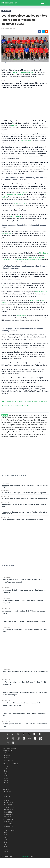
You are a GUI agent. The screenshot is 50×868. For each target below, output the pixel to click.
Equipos (6, 758)
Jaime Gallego (44, 253)
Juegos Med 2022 (9, 814)
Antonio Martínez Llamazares (14, 195)
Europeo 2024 (8, 810)
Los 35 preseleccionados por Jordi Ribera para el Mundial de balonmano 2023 (25, 20)
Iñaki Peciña (13, 437)
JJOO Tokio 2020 (9, 819)
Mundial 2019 (8, 826)
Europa (6, 794)
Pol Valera (10, 434)
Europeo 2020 (8, 824)
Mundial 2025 (8, 805)
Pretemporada (8, 760)
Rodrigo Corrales (32, 425)
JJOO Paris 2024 (9, 807)
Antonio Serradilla (16, 216)
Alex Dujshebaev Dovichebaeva (16, 425)
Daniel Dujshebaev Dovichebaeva (34, 422)
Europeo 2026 (8, 802)
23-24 (6, 771)
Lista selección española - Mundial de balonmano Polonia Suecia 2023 (25, 402)
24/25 (6, 837)
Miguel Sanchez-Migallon (31, 434)
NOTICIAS (5, 789)
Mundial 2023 (8, 812)
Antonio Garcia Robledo (9, 418)
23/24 (6, 840)
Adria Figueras (14, 415)
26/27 (6, 832)
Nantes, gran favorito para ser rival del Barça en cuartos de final (22, 520)
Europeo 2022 (8, 817)
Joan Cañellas (17, 420)
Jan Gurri (24, 193)
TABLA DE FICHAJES (9, 830)
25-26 (6, 766)
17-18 (5, 785)
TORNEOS (5, 800)
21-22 (6, 776)
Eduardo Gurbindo (23, 418)
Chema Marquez (7, 233)
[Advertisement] (24, 104)
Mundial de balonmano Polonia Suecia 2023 (16, 406)
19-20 (6, 780)
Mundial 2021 (8, 821)
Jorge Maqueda (28, 420)
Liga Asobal (7, 791)
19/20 (6, 849)
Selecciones (7, 796)
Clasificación (8, 750)
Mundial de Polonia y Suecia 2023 (23, 72)
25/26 (6, 835)
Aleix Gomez (31, 415)
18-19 (6, 783)
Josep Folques (32, 432)
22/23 (6, 842)
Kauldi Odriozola (39, 420)
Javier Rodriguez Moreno (26, 430)
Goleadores (7, 753)
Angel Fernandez (42, 415)
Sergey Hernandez (26, 141)
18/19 (6, 851)
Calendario (7, 755)
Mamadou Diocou (20, 203)
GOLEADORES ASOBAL (10, 764)
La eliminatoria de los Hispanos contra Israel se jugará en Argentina (24, 493)
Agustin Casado (32, 427)
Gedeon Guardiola (35, 418)
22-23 (6, 773)
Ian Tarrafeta (18, 434)
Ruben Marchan (12, 430)
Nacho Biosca (6, 427)
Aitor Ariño (23, 415)
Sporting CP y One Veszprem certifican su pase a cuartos (24, 621)
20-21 (6, 778)
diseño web (26, 857)
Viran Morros (15, 125)
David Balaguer (21, 316)
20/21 (6, 847)
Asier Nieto (33, 437)
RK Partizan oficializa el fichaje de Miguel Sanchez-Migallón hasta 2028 (25, 499)
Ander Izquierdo (35, 300)
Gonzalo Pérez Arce (41, 292)
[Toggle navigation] (42, 3)
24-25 (6, 769)
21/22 (6, 844)
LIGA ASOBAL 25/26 (9, 748)
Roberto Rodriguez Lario (19, 427)
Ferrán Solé (42, 425)
